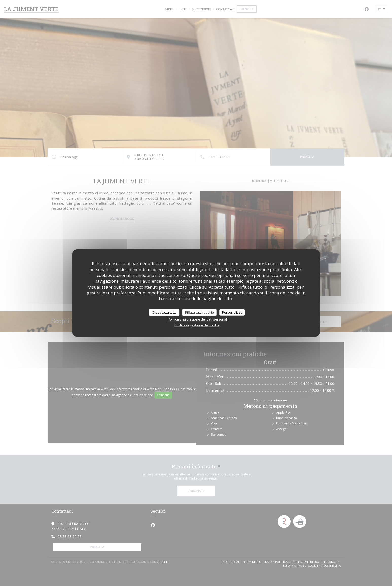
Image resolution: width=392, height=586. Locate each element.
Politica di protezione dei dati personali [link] (198, 319)
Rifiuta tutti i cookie (200, 312)
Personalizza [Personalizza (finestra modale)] (232, 312)
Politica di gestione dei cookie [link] (197, 325)
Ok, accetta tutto (164, 312)
